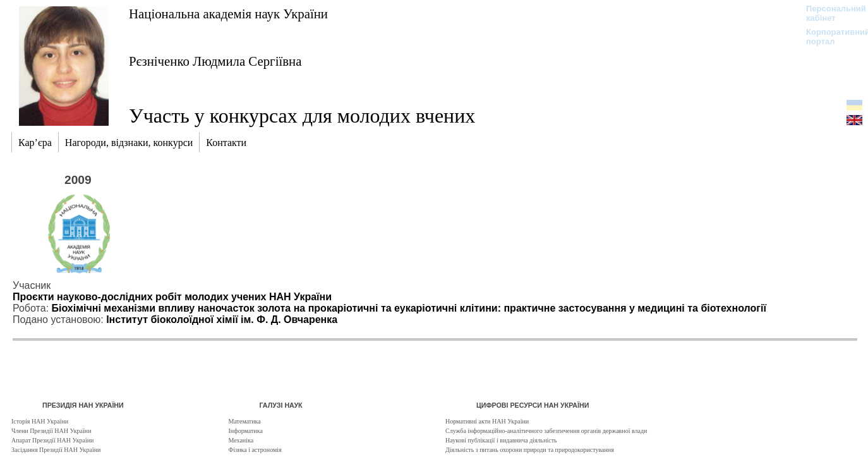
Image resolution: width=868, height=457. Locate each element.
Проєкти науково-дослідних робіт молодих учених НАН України (172, 297)
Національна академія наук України (228, 14)
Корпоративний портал (830, 37)
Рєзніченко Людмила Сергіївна (215, 61)
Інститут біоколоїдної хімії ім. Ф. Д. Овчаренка (222, 320)
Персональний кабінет (830, 13)
